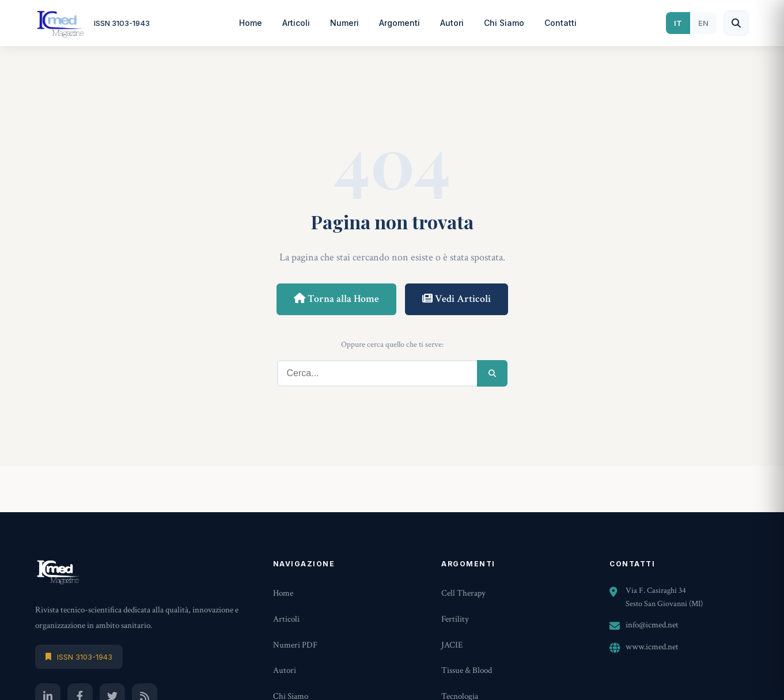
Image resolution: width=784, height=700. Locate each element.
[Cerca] (736, 23)
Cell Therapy (463, 593)
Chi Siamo (504, 23)
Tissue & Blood (467, 670)
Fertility (455, 619)
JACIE (452, 645)
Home (251, 23)
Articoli (296, 23)
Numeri (344, 23)
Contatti (560, 23)
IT (678, 23)
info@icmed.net (652, 625)
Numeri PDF (295, 645)
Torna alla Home (336, 299)
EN (703, 23)
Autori (452, 23)
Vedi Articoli (457, 299)
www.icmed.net (652, 647)
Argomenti (399, 23)
